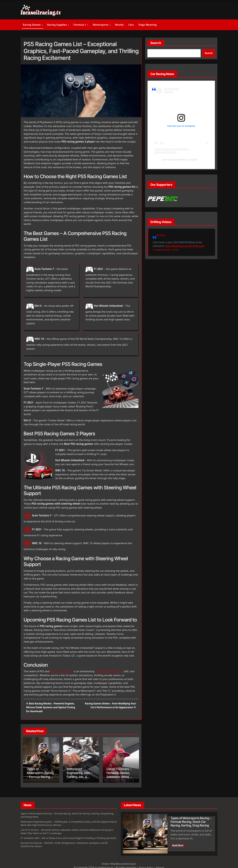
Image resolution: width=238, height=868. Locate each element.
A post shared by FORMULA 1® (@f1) (180, 160)
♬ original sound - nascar (167, 253)
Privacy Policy (145, 866)
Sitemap (160, 866)
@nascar (161, 235)
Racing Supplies (57, 25)
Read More (178, 844)
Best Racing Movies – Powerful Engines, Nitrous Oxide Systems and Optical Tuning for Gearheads (51, 707)
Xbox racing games (62, 671)
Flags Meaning (148, 25)
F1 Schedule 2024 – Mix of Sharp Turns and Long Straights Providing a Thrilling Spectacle (66, 838)
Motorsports (101, 25)
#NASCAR (158, 250)
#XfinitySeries (170, 250)
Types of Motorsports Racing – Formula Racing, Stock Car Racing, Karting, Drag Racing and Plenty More (67, 814)
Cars (131, 25)
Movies (119, 25)
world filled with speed (109, 671)
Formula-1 (80, 25)
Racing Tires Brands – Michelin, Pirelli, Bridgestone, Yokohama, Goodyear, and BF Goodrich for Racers (68, 847)
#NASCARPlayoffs (187, 250)
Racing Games (32, 25)
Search (156, 43)
